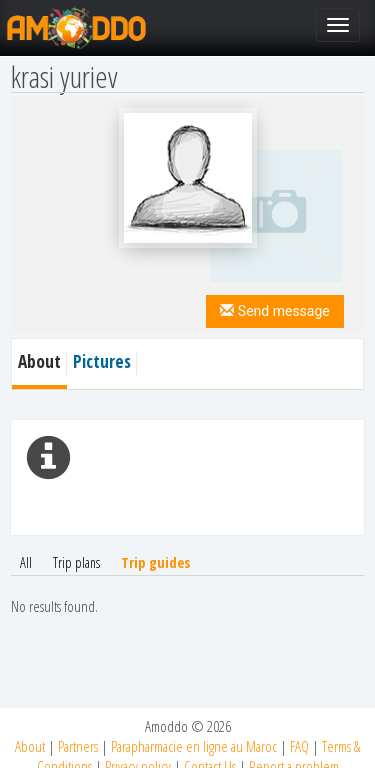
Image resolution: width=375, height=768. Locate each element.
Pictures (102, 361)
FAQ (299, 746)
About (30, 746)
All (26, 562)
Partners (78, 746)
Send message (274, 311)
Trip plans (76, 562)
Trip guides (155, 562)
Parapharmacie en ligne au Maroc (194, 746)
